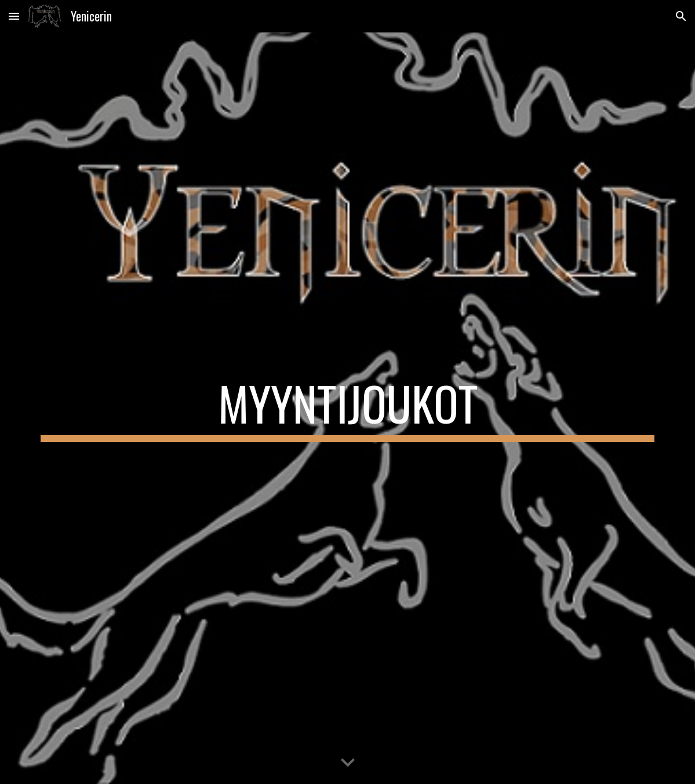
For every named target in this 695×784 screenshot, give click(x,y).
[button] (14, 16)
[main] (347, 409)
